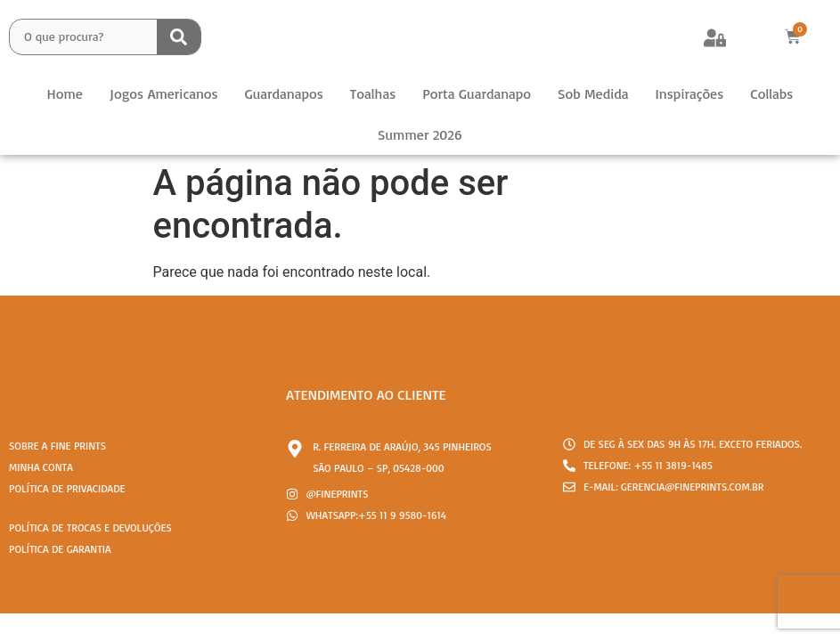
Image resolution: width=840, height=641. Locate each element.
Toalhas (373, 93)
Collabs (771, 93)
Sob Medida (593, 93)
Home (65, 93)
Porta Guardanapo (477, 93)
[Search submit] (179, 37)
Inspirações (690, 93)
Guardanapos (284, 93)
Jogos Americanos (164, 93)
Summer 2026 (420, 134)
